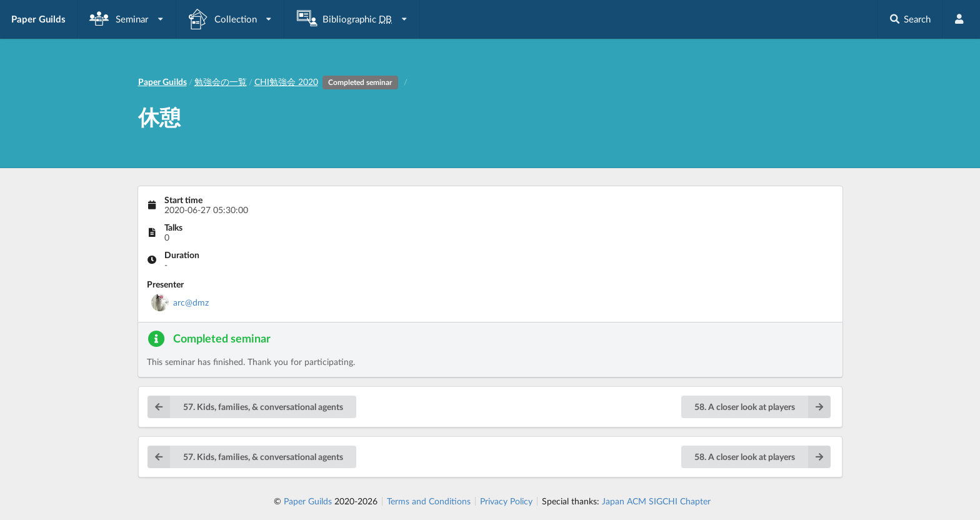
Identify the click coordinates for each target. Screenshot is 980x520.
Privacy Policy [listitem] (506, 501)
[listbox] (127, 19)
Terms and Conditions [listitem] (429, 501)
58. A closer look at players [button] (762, 407)
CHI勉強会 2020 (328, 82)
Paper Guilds (308, 501)
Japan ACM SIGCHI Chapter (656, 501)
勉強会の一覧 (221, 82)
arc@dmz (191, 302)
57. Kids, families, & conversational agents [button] (245, 407)
